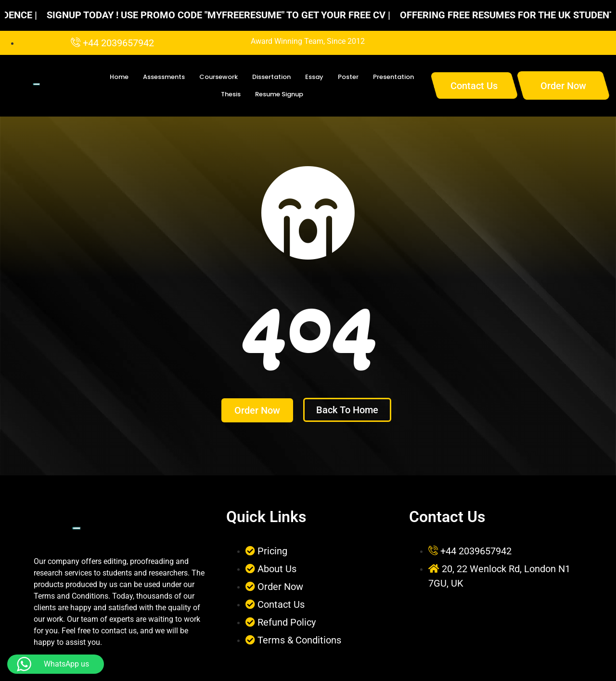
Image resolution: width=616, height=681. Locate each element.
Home (119, 77)
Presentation (393, 77)
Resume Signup (279, 94)
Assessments (164, 77)
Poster (348, 77)
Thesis (231, 94)
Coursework (218, 77)
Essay (314, 77)
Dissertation (271, 77)
